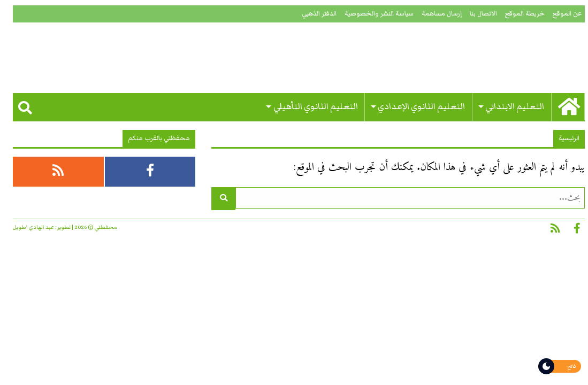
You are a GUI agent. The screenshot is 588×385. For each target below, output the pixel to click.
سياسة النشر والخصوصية (374, 14)
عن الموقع (562, 14)
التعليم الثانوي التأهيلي (311, 107)
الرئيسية (564, 138)
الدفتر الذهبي (314, 14)
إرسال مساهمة (437, 14)
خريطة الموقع (520, 14)
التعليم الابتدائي (510, 107)
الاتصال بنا (479, 14)
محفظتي (489, 58)
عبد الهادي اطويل (29, 227)
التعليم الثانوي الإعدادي (417, 107)
